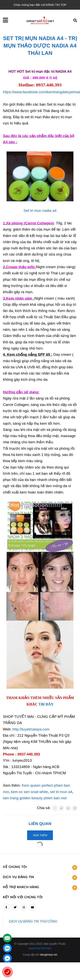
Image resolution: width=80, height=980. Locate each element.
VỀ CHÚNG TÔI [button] (40, 867)
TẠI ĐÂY (46, 704)
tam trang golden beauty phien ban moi (35, 798)
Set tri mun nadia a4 (40, 211)
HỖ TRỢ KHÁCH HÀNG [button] (40, 887)
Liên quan (40, 824)
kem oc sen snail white (29, 792)
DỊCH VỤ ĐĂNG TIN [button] (40, 877)
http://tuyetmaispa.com (31, 729)
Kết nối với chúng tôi (23, 897)
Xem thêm (40, 835)
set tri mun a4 (61, 792)
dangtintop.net (49, 955)
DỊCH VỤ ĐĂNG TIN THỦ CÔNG (33, 921)
